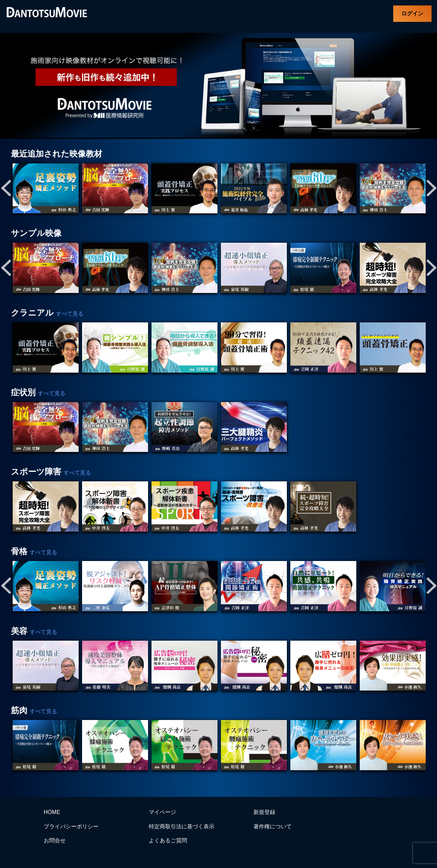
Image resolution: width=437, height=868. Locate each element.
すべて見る (70, 314)
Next (431, 189)
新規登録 (264, 812)
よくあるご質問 (168, 840)
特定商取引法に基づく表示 (182, 826)
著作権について (273, 826)
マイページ (162, 812)
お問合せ (55, 840)
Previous (6, 189)
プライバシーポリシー (71, 826)
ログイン (412, 14)
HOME (52, 812)
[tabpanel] (46, 189)
